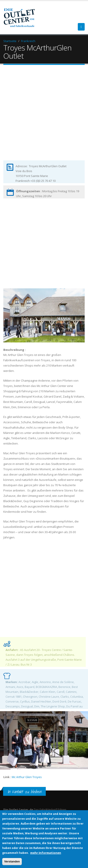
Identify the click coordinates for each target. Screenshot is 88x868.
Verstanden (12, 861)
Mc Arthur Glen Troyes (27, 777)
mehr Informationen (46, 853)
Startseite (10, 41)
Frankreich (28, 41)
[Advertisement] (44, 116)
